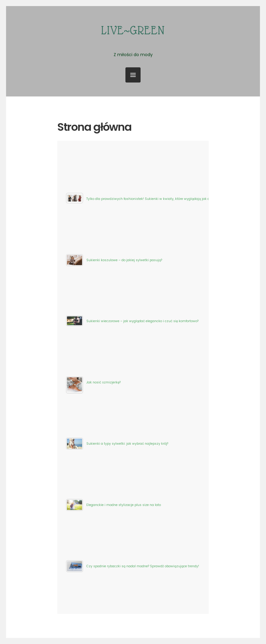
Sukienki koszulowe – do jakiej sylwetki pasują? (124, 260)
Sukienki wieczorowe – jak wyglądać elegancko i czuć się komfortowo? (142, 321)
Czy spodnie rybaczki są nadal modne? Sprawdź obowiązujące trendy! (143, 566)
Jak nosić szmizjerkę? (103, 382)
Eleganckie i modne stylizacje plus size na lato (124, 505)
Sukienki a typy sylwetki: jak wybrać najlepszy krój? (127, 444)
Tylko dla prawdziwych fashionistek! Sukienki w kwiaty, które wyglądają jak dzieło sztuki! (157, 199)
